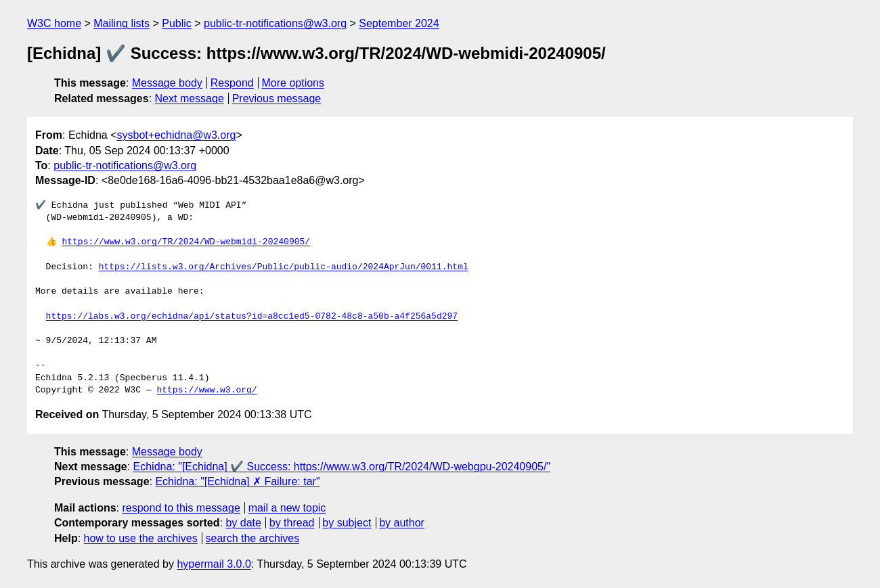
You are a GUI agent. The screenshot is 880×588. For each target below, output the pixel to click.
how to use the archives (141, 538)
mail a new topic (287, 508)
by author (402, 523)
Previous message (277, 98)
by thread (292, 523)
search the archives (253, 538)
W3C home (54, 23)
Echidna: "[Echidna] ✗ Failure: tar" (237, 481)
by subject (347, 523)
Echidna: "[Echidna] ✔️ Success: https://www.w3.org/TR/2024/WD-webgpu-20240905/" (342, 467)
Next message (190, 98)
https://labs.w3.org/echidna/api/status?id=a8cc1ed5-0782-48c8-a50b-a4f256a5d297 (252, 317)
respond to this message (181, 508)
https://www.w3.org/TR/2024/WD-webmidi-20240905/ (186, 242)
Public (177, 23)
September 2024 (399, 23)
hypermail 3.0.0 (214, 564)
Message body (167, 83)
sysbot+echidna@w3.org (177, 135)
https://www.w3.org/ (206, 390)
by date (243, 523)
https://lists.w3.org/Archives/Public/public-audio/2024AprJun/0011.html (284, 267)
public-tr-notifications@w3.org (275, 23)
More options (293, 83)
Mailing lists (122, 23)
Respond (232, 83)
